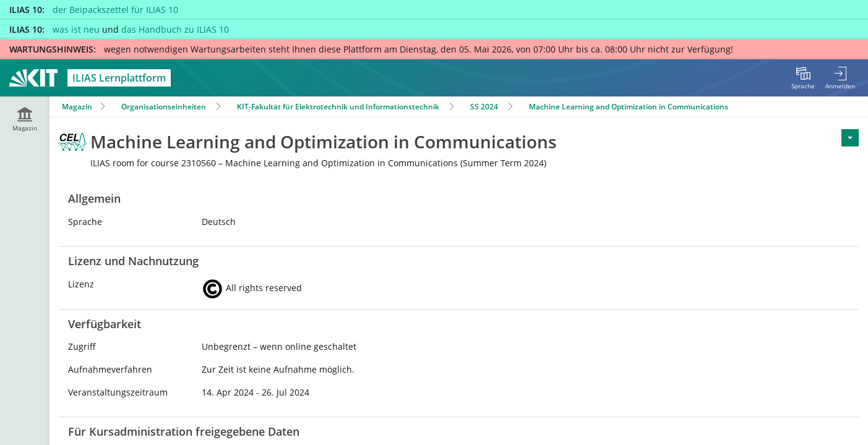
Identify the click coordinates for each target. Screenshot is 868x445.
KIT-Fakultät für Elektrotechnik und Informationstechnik (338, 107)
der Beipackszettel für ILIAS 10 (115, 10)
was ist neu (76, 29)
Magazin (77, 107)
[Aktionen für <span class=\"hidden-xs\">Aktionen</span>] (850, 138)
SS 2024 (484, 107)
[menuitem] (803, 78)
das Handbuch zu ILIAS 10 (175, 29)
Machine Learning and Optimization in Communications (629, 107)
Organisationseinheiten (164, 107)
